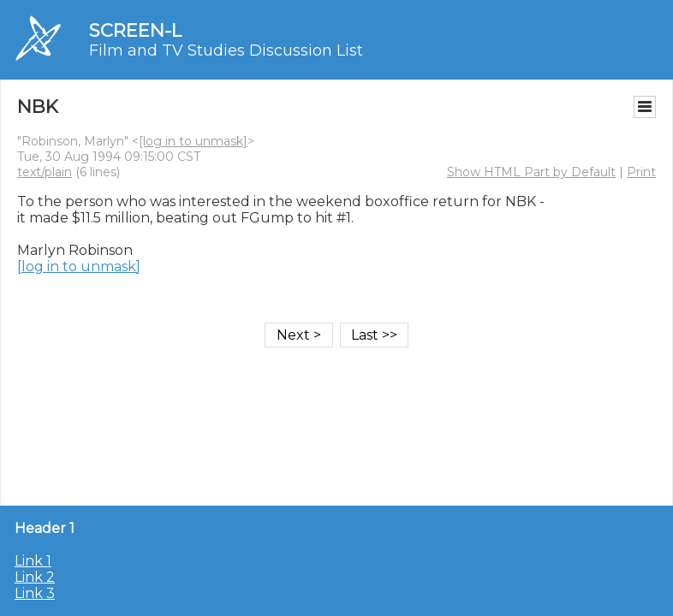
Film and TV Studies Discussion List (226, 50)
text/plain (45, 172)
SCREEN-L (135, 30)
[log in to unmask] (193, 141)
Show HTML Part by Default (531, 172)
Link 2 (35, 577)
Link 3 (35, 593)
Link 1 (33, 561)
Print (641, 172)
